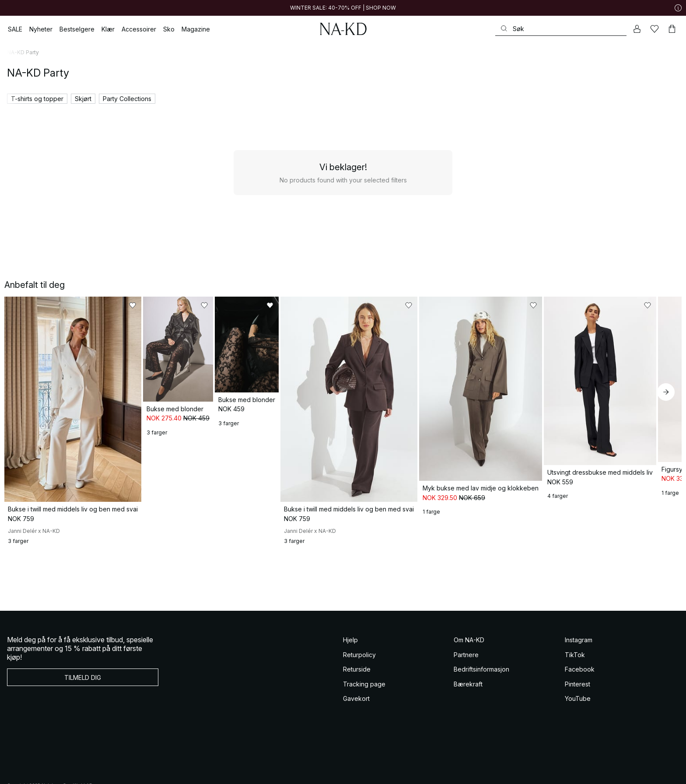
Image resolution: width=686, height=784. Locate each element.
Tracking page (364, 730)
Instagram (579, 687)
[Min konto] (637, 29)
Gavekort (356, 745)
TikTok (575, 701)
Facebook (580, 716)
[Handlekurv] (672, 29)
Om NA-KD (469, 687)
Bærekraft (468, 730)
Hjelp (350, 687)
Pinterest (577, 730)
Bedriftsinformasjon (481, 716)
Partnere (466, 701)
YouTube (578, 745)
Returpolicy (359, 701)
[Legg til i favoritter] (164, 305)
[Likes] (654, 29)
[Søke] (561, 29)
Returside (357, 716)
